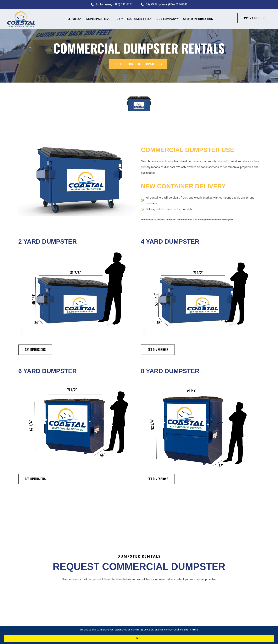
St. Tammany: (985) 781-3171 (114, 4)
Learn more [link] (164, 638)
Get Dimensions (35, 350)
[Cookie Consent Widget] (139, 638)
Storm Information (198, 19)
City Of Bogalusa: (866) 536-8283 (167, 4)
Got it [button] (219, 638)
